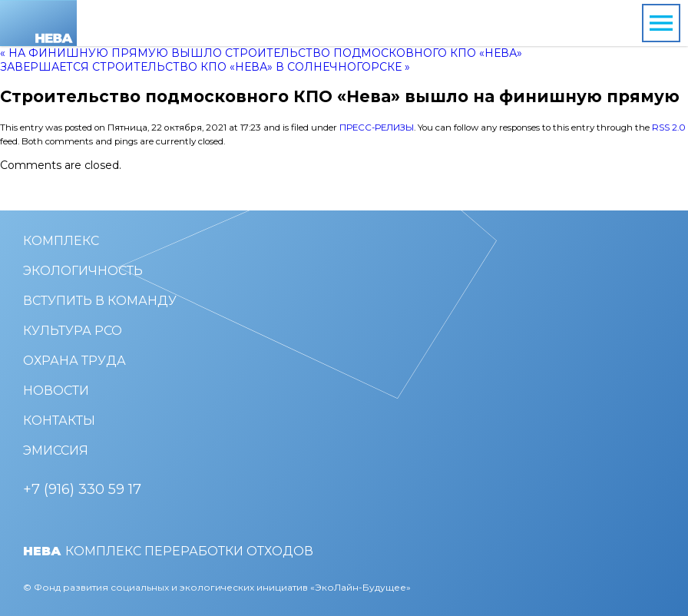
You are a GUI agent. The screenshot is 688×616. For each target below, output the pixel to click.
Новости (56, 391)
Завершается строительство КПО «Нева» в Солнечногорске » (205, 67)
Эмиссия (56, 450)
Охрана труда (74, 361)
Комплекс (61, 241)
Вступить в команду (100, 301)
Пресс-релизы (377, 128)
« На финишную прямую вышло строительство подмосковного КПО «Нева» (261, 53)
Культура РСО (73, 331)
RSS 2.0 (669, 128)
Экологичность (83, 271)
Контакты (59, 421)
